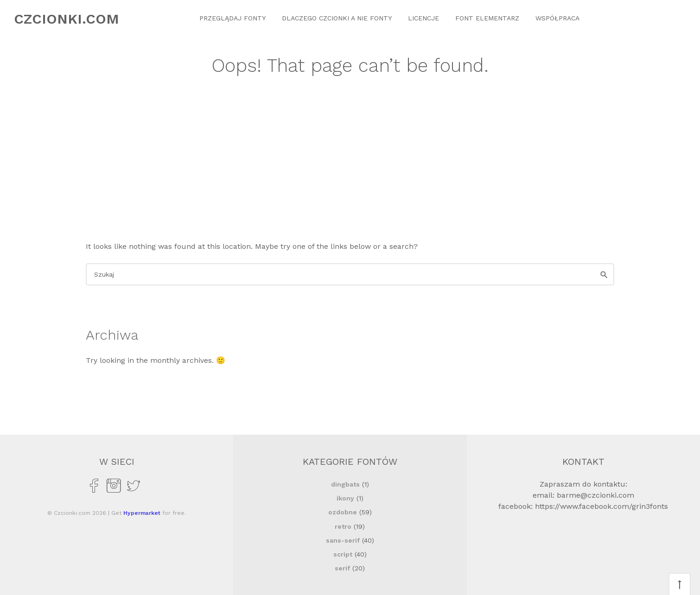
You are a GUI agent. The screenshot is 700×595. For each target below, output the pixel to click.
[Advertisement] (350, 171)
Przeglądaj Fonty (232, 18)
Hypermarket (142, 513)
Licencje (423, 18)
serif (342, 568)
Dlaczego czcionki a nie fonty (337, 18)
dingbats (345, 484)
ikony (345, 498)
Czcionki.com (67, 19)
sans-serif (343, 540)
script (343, 554)
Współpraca (557, 18)
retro (343, 526)
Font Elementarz (487, 18)
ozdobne (343, 512)
